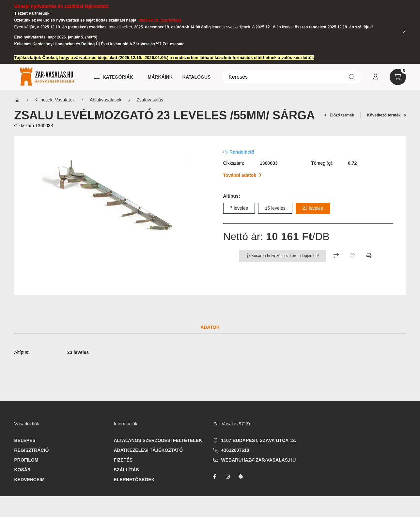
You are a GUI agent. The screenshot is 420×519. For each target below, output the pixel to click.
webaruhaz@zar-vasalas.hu (259, 460)
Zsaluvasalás (150, 100)
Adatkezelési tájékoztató (148, 450)
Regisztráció (32, 450)
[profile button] (376, 77)
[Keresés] (292, 77)
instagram (228, 477)
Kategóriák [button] (114, 77)
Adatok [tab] (210, 327)
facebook (215, 477)
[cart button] (398, 77)
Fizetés (123, 460)
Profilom (26, 460)
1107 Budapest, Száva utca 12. (259, 440)
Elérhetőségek (134, 480)
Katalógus (197, 77)
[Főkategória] (17, 100)
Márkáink (160, 77)
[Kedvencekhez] (352, 256)
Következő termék (387, 115)
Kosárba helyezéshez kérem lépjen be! (285, 256)
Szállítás (126, 470)
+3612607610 (235, 450)
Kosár (23, 470)
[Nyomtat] (369, 256)
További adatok (242, 175)
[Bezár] (404, 32)
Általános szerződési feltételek (158, 440)
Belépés (25, 440)
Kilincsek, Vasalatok (55, 100)
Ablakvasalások (106, 100)
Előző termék (339, 115)
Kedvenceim (30, 480)
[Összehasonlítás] (336, 256)
